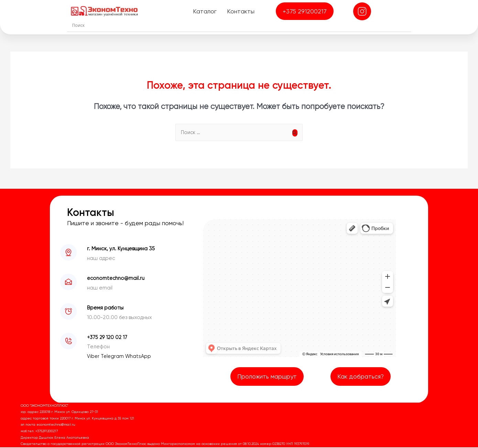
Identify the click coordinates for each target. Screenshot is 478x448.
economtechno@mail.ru (116, 279)
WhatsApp (140, 357)
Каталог (204, 11)
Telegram (114, 357)
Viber (94, 357)
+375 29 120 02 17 (108, 338)
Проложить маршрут (267, 377)
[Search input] (241, 25)
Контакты (240, 11)
